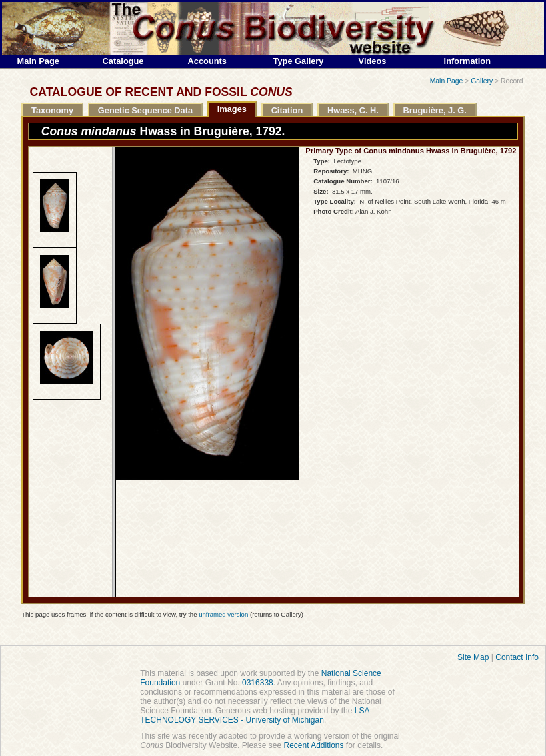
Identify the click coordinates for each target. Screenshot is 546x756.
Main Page (447, 81)
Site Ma (473, 657)
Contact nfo (517, 657)
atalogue (123, 61)
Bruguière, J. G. (435, 110)
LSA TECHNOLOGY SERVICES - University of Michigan (255, 715)
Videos (373, 61)
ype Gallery (299, 61)
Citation (287, 110)
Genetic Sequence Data (145, 110)
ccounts (207, 61)
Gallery (482, 81)
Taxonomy (52, 110)
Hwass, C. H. (353, 110)
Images (232, 109)
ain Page (38, 61)
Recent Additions (313, 745)
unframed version (223, 614)
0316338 (258, 683)
